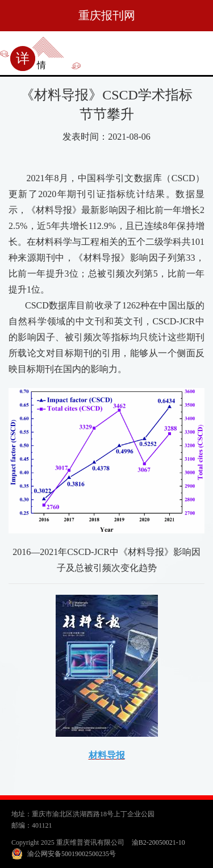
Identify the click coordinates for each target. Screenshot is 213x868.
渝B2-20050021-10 (158, 842)
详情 (31, 65)
